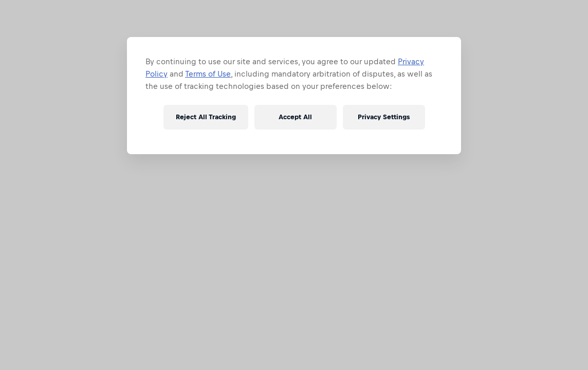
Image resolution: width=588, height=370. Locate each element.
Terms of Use (208, 74)
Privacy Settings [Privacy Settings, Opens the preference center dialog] (384, 117)
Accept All (295, 117)
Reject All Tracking (206, 117)
